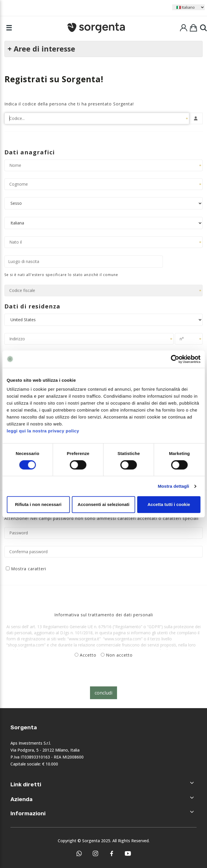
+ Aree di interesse (41, 49)
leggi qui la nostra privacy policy (43, 431)
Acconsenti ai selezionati (103, 504)
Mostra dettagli (173, 486)
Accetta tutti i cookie (169, 504)
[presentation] (44, 675)
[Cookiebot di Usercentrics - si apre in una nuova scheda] (175, 359)
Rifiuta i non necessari (38, 504)
